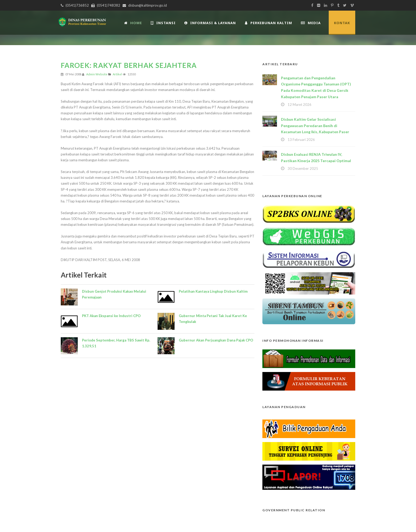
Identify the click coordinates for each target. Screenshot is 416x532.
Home (133, 23)
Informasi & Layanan (210, 23)
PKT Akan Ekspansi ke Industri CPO (111, 316)
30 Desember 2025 (303, 168)
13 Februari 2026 (301, 140)
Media (311, 23)
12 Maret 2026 (300, 105)
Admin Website (97, 74)
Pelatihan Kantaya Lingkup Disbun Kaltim (213, 291)
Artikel (117, 74)
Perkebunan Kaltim (268, 23)
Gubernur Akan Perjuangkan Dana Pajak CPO (216, 340)
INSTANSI (163, 23)
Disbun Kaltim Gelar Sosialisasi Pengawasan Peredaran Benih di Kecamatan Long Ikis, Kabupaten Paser (315, 126)
